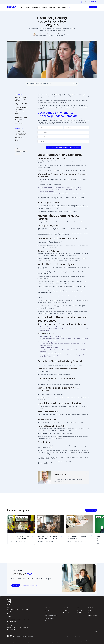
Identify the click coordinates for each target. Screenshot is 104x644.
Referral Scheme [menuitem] (92, 615)
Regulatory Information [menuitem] (87, 637)
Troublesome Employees (21, 151)
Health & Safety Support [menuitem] (51, 615)
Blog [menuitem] (78, 607)
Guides (17, 149)
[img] (74, 84)
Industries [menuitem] (66, 610)
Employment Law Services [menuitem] (51, 613)
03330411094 (94, 2)
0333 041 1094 (12, 613)
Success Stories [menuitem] (67, 613)
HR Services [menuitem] (48, 610)
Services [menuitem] (47, 607)
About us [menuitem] (90, 607)
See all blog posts (91, 510)
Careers (73, 2)
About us (78, 2)
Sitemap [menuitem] (95, 637)
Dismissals (18, 154)
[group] (52, 84)
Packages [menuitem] (66, 607)
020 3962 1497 (12, 621)
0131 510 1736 (12, 629)
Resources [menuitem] (80, 610)
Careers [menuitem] (90, 610)
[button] (27, 84)
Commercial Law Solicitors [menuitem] (51, 621)
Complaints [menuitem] (78, 637)
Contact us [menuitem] (91, 613)
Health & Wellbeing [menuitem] (50, 618)
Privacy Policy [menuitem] (70, 637)
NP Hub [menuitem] (79, 613)
